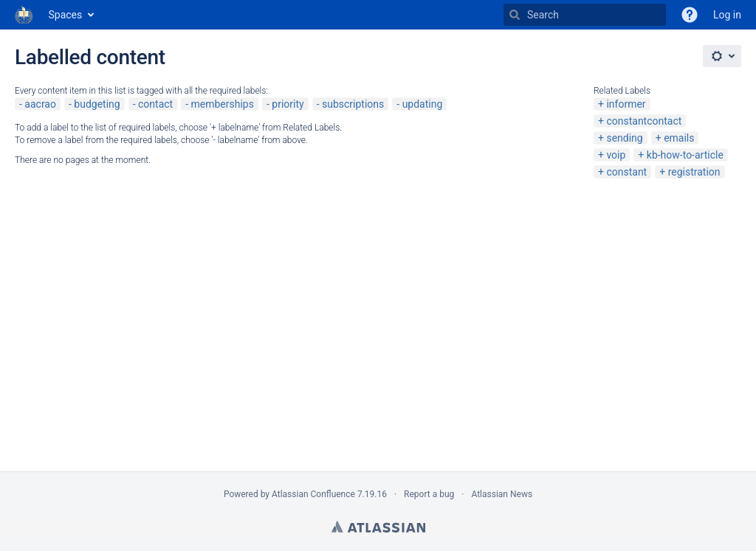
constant (626, 172)
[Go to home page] (24, 15)
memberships (223, 104)
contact (155, 104)
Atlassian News (502, 494)
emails (679, 138)
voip (616, 155)
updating (423, 104)
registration (694, 172)
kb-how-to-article (685, 155)
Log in (727, 15)
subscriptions (353, 104)
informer (626, 104)
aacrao (40, 104)
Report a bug (429, 494)
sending (624, 138)
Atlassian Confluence (313, 494)
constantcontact (644, 121)
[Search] (515, 15)
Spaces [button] (66, 15)
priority (288, 104)
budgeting (97, 104)
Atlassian (378, 527)
